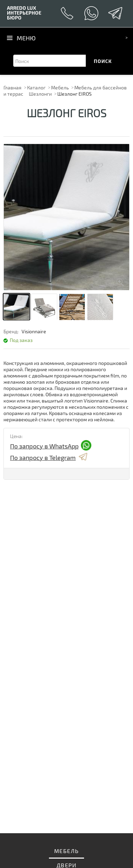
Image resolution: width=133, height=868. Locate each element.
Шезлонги (40, 94)
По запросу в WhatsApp (51, 446)
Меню (26, 38)
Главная (13, 87)
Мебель (60, 87)
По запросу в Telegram (49, 457)
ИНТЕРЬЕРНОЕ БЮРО (24, 13)
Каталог (36, 87)
